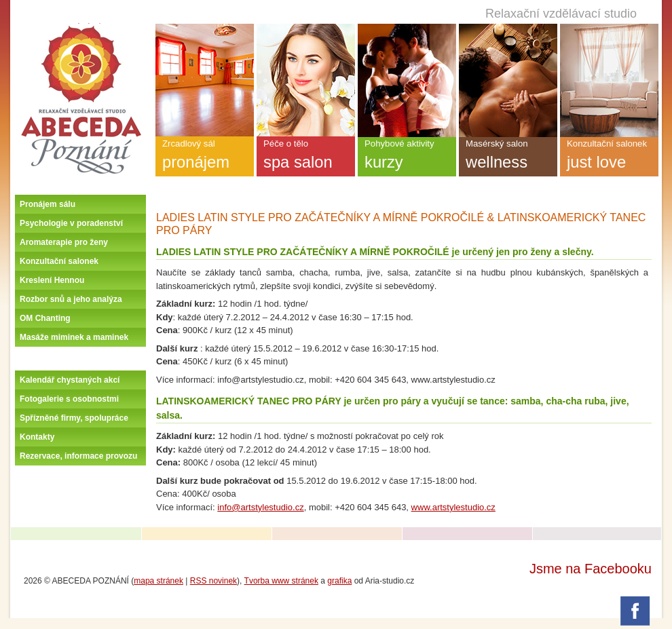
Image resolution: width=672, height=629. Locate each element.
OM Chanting (45, 318)
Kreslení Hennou (52, 280)
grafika (339, 581)
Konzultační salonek (59, 261)
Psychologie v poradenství (71, 223)
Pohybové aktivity (407, 157)
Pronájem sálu (48, 204)
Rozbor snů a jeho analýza (71, 299)
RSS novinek (213, 581)
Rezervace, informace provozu (78, 456)
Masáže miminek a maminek (74, 337)
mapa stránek (158, 581)
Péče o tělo (306, 157)
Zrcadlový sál (205, 157)
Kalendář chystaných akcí (70, 380)
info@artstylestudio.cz (260, 507)
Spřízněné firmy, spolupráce (74, 418)
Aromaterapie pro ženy (64, 242)
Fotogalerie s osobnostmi (69, 399)
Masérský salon (508, 157)
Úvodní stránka (81, 28)
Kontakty (37, 437)
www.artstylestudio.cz (453, 507)
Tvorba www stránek (281, 581)
